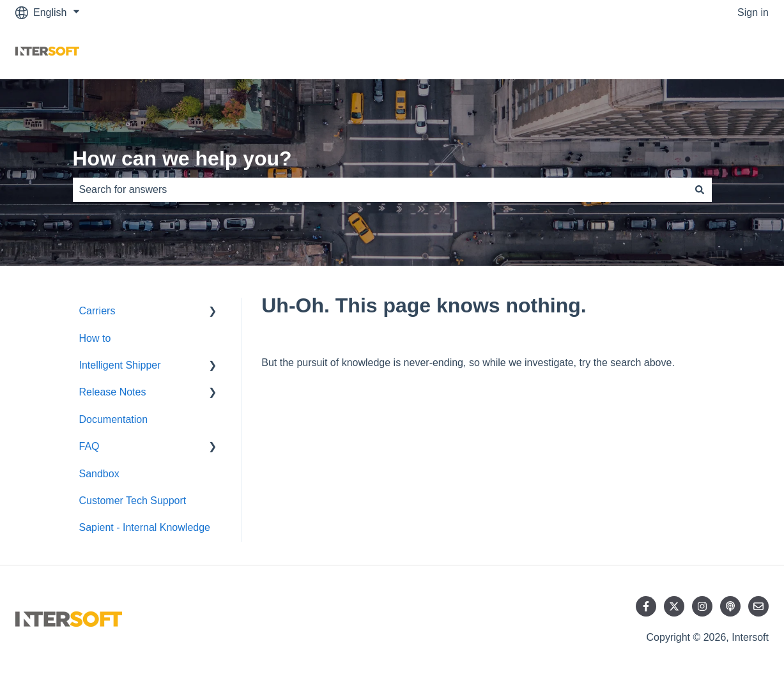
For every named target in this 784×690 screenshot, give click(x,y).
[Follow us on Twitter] (674, 606)
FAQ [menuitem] (89, 446)
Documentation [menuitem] (114, 419)
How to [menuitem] (95, 338)
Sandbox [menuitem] (99, 474)
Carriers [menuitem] (97, 311)
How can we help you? (182, 158)
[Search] (700, 190)
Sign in (753, 12)
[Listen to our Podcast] (730, 606)
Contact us (732, 52)
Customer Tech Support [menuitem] (133, 501)
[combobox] (380, 190)
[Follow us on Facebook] (646, 606)
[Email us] (758, 606)
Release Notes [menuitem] (113, 392)
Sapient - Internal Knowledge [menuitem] (145, 527)
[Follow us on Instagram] (702, 606)
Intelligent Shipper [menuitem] (120, 365)
